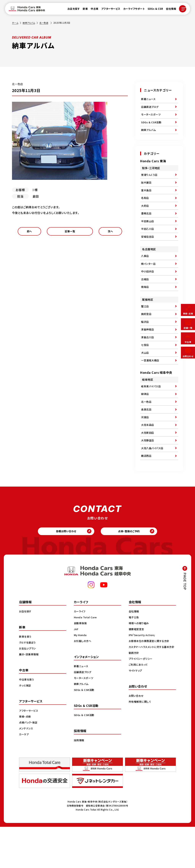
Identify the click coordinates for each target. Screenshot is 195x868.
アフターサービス (109, 10)
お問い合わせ (137, 741)
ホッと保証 (26, 727)
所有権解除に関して (141, 747)
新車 (83, 10)
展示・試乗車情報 (29, 695)
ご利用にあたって (139, 710)
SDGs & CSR (153, 10)
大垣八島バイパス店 (153, 485)
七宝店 (145, 371)
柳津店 (145, 424)
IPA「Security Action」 (143, 676)
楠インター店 (149, 280)
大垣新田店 (148, 468)
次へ (110, 232)
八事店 (145, 271)
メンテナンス (26, 769)
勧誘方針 (134, 698)
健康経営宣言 (137, 670)
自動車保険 (81, 664)
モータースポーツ (151, 117)
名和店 (145, 207)
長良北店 (147, 441)
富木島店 (147, 198)
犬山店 (145, 379)
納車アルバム (30, 23)
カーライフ (80, 652)
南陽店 (145, 306)
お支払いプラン (28, 690)
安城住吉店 (148, 251)
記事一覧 (70, 232)
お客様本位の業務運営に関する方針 (150, 682)
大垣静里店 (148, 476)
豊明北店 (147, 224)
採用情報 (79, 781)
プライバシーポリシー (141, 704)
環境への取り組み (139, 664)
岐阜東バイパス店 (152, 415)
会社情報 (169, 10)
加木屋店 (147, 189)
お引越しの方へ (83, 682)
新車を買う (26, 678)
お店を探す (71, 10)
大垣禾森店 (148, 459)
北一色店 (46, 23)
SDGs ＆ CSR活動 (85, 731)
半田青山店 (148, 233)
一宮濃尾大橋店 (151, 388)
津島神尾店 (148, 353)
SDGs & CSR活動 (152, 126)
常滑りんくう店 (150, 180)
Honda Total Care (86, 658)
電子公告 (134, 658)
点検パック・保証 (29, 764)
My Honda (81, 676)
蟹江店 (145, 327)
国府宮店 (147, 335)
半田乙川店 (148, 242)
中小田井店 (148, 289)
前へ (29, 232)
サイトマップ (136, 716)
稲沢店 (145, 344)
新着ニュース (149, 99)
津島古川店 (148, 362)
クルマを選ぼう (28, 684)
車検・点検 (25, 758)
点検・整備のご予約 (132, 571)
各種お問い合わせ (63, 571)
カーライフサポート (132, 10)
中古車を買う (27, 721)
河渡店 (145, 450)
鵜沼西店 (147, 494)
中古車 (92, 10)
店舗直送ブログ (151, 108)
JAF (76, 670)
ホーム (15, 23)
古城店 (145, 297)
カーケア (24, 775)
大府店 (145, 216)
